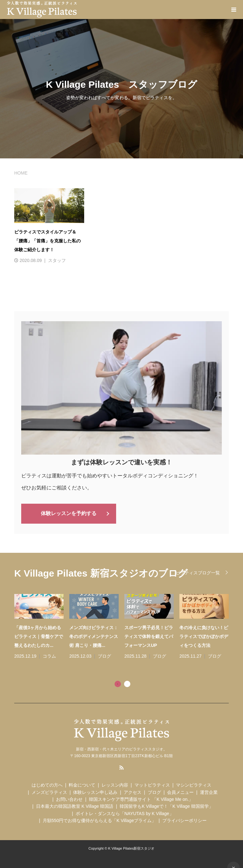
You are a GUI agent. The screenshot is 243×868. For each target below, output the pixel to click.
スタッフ (57, 260)
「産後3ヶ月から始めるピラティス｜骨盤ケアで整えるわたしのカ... (39, 636)
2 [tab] (127, 683)
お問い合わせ (69, 799)
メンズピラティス (49, 792)
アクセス (133, 792)
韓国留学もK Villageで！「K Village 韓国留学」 (166, 806)
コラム (49, 655)
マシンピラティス (194, 784)
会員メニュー (180, 792)
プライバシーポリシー (184, 820)
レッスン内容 (115, 784)
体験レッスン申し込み (95, 792)
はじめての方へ (47, 784)
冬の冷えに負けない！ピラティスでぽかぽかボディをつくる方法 (204, 636)
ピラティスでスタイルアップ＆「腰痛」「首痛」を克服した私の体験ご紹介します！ (47, 241)
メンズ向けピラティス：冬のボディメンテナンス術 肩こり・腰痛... (94, 636)
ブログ (104, 655)
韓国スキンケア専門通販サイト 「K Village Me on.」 (141, 799)
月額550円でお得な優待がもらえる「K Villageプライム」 (99, 820)
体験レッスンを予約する (69, 513)
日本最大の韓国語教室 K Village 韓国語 (75, 806)
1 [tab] (118, 683)
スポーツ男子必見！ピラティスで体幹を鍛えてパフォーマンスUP (149, 636)
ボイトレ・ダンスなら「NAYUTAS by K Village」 (125, 813)
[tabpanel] (124, 627)
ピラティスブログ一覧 (198, 572)
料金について (82, 784)
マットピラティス (152, 784)
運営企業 (209, 792)
